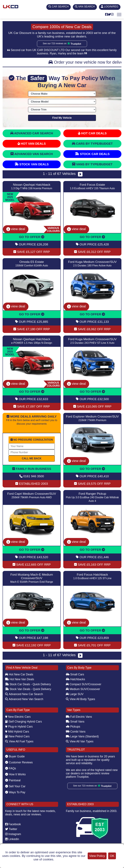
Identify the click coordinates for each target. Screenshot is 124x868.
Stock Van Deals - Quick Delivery (28, 689)
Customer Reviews (19, 762)
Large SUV (75, 694)
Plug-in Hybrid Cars (19, 727)
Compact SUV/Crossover (84, 684)
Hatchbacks (75, 679)
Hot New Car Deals (19, 674)
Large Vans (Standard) (82, 736)
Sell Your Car (15, 786)
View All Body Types (80, 699)
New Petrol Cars (17, 736)
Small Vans (75, 722)
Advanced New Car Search (24, 694)
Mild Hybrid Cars (17, 732)
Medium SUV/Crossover (83, 689)
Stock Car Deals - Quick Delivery (28, 684)
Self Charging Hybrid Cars (23, 722)
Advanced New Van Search (24, 699)
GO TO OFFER (32, 237)
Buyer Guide (15, 756)
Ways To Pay (15, 792)
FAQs (11, 768)
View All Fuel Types (19, 741)
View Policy (97, 856)
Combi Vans (76, 732)
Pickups (73, 727)
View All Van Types (80, 741)
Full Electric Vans (79, 717)
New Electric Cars (18, 717)
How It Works (15, 774)
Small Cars (75, 674)
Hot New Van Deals (20, 679)
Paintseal (13, 780)
